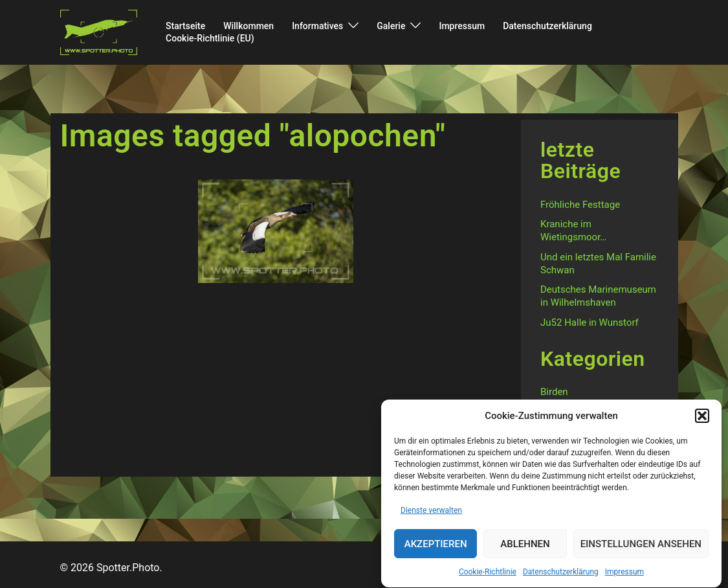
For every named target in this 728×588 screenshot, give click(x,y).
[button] (702, 419)
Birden (554, 392)
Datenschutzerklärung (561, 575)
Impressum (624, 575)
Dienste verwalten (431, 514)
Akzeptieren (436, 547)
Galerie (391, 26)
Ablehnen (525, 547)
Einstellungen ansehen (641, 547)
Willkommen (248, 26)
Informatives (317, 26)
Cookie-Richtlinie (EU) (210, 38)
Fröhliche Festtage (580, 205)
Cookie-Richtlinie (488, 575)
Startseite (185, 26)
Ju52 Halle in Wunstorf (590, 322)
